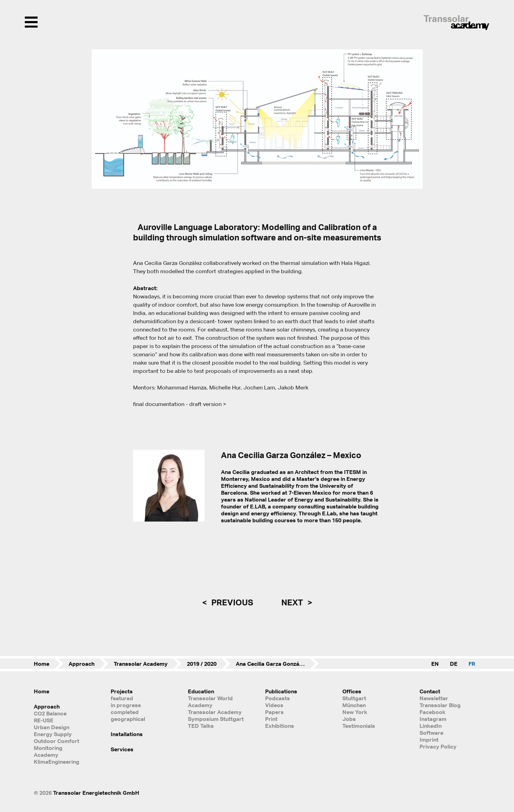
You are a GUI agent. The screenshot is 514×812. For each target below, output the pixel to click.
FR (472, 664)
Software (431, 733)
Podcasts (278, 698)
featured (122, 698)
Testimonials (359, 726)
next (293, 602)
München (354, 705)
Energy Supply (53, 734)
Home (42, 664)
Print (271, 719)
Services (122, 749)
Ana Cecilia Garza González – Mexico (277, 664)
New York (355, 712)
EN (435, 664)
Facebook (432, 712)
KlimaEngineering (57, 762)
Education (201, 691)
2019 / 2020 (202, 664)
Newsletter (434, 698)
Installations (127, 734)
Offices (352, 691)
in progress (126, 705)
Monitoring (48, 748)
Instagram (433, 719)
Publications (281, 691)
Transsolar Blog (440, 705)
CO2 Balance (50, 713)
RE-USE (44, 720)
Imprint (429, 740)
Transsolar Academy (141, 664)
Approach (82, 664)
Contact (430, 691)
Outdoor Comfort (57, 741)
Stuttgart (354, 698)
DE (454, 664)
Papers (274, 712)
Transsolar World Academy (210, 702)
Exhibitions (280, 726)
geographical (128, 719)
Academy (46, 755)
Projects (122, 691)
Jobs (349, 719)
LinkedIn (431, 726)
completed (125, 712)
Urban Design (52, 727)
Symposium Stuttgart (216, 719)
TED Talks (201, 726)
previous (231, 602)
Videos (274, 705)
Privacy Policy (438, 746)
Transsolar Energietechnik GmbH (96, 793)
